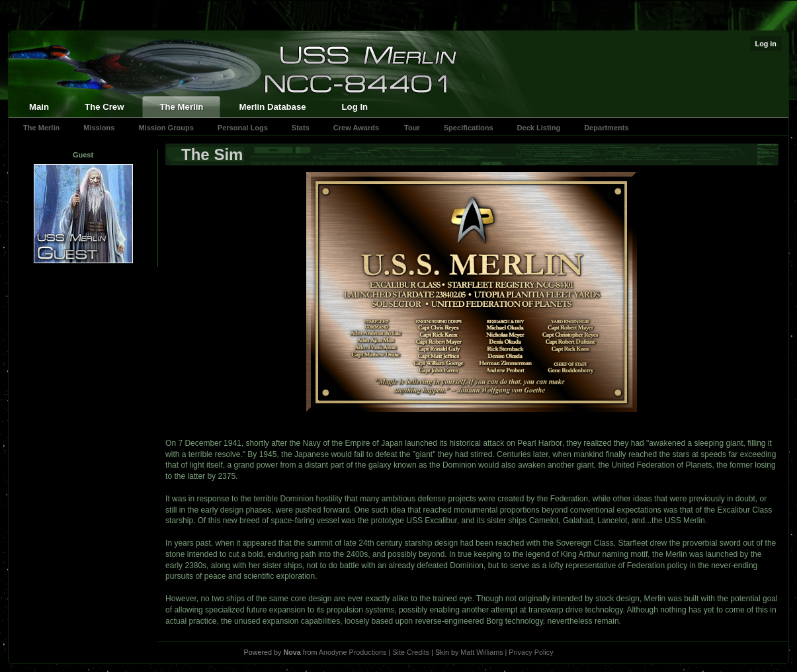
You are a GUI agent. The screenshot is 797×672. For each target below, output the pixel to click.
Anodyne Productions (353, 652)
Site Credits (411, 652)
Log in (766, 44)
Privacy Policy (531, 652)
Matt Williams (482, 652)
